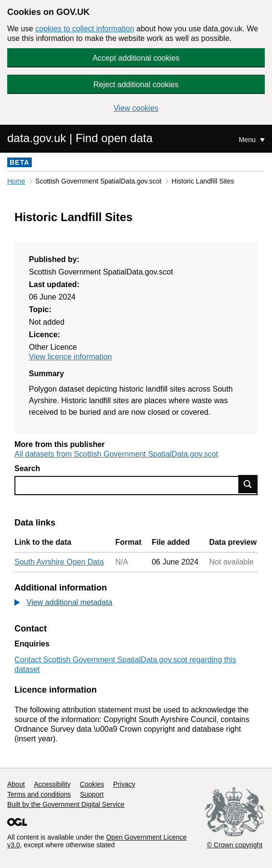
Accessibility (52, 784)
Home (16, 181)
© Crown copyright (235, 845)
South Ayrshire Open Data (59, 562)
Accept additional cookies (136, 58)
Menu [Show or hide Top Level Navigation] (248, 140)
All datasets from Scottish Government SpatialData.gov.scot (116, 454)
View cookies (136, 108)
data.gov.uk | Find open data (80, 138)
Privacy (124, 784)
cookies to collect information (84, 29)
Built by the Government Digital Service (66, 804)
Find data (248, 484)
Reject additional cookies (136, 85)
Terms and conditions (39, 794)
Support (92, 794)
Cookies (92, 784)
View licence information (70, 357)
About (16, 784)
